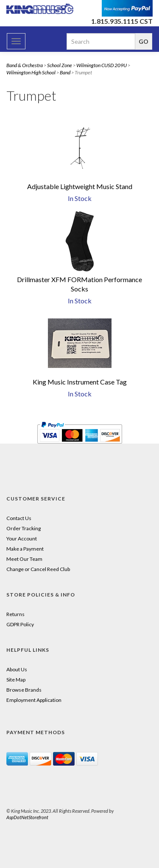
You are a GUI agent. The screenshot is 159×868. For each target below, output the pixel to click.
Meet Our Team (24, 559)
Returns (15, 614)
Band (65, 72)
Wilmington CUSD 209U (102, 65)
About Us (17, 669)
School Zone (60, 65)
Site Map (16, 680)
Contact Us (19, 518)
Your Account (22, 539)
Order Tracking (24, 528)
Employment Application (34, 700)
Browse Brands (24, 690)
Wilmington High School (31, 72)
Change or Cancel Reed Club (38, 569)
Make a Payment (25, 549)
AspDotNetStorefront (27, 817)
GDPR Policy (20, 624)
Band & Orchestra (25, 65)
